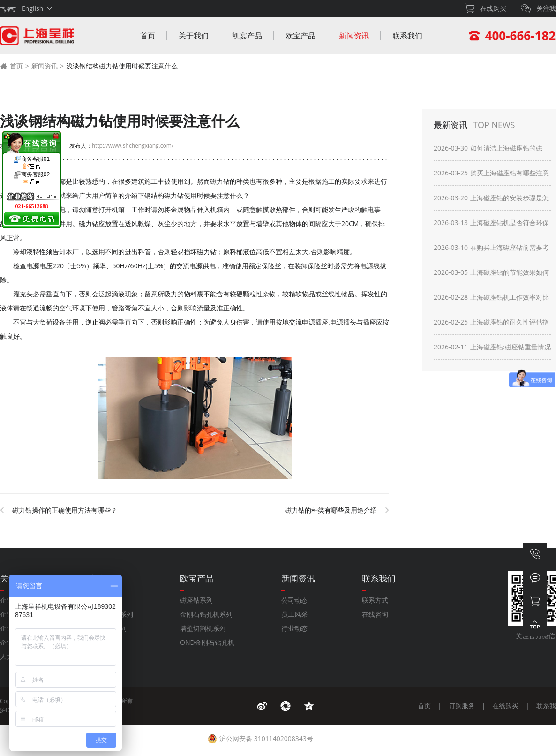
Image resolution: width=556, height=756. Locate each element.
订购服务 (462, 706)
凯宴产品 (247, 36)
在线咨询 (375, 614)
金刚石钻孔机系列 (206, 614)
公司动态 (294, 600)
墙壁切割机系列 (203, 628)
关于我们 (194, 36)
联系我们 (407, 36)
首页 (148, 36)
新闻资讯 (354, 36)
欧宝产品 (301, 36)
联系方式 (375, 600)
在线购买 (505, 706)
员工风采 (294, 614)
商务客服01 (32, 163)
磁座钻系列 (196, 600)
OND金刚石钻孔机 (207, 642)
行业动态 (294, 628)
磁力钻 (89, 223)
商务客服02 (32, 178)
